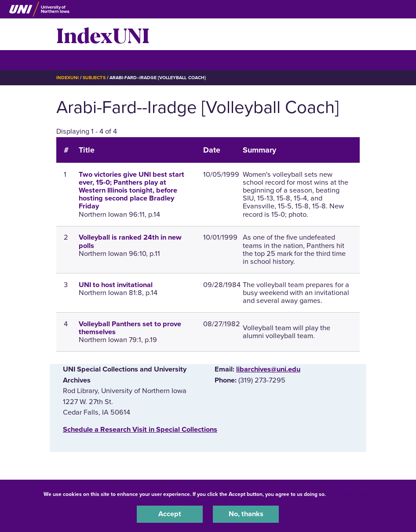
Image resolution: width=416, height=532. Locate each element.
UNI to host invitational (116, 285)
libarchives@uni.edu (268, 369)
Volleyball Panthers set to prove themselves (130, 328)
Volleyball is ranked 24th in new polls (130, 241)
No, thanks (246, 514)
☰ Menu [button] (72, 60)
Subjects (94, 78)
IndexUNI (103, 34)
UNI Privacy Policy (350, 494)
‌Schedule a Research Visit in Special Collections (140, 430)
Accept (170, 514)
